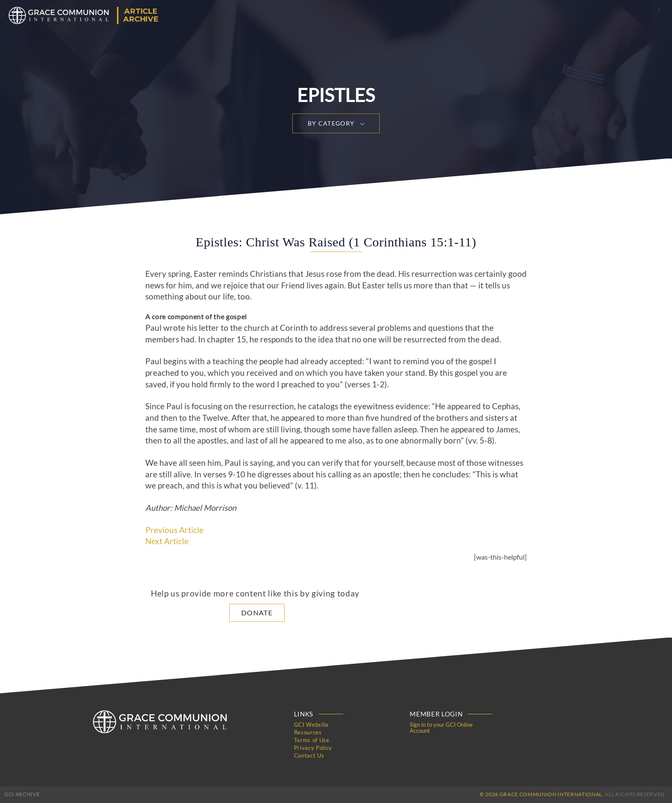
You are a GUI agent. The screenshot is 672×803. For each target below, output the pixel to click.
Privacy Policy (313, 748)
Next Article (167, 541)
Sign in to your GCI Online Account (441, 728)
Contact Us (309, 755)
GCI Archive (22, 794)
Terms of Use (312, 740)
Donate (257, 613)
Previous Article (174, 530)
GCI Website (311, 725)
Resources (308, 732)
